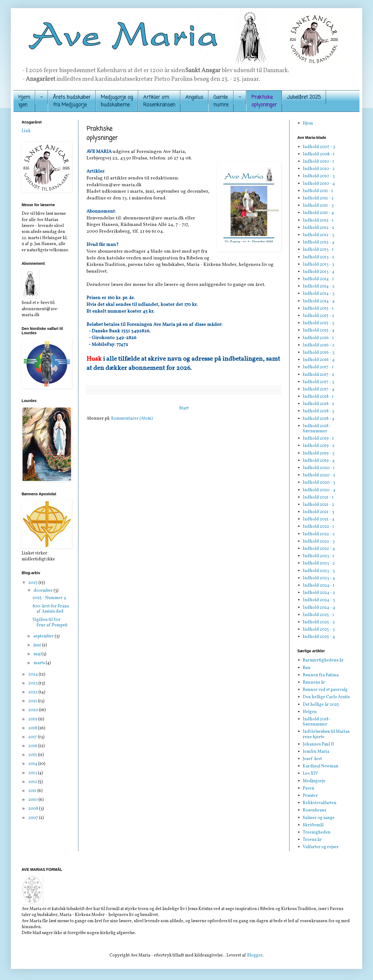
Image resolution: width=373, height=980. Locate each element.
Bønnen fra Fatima (321, 675)
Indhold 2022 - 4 (319, 549)
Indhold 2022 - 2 (319, 534)
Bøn (307, 668)
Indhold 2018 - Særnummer (317, 429)
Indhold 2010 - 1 (318, 162)
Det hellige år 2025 (321, 705)
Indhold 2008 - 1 (319, 154)
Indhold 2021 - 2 (318, 505)
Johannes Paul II (318, 744)
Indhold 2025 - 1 (318, 615)
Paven (309, 788)
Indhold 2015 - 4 (319, 330)
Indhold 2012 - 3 (318, 235)
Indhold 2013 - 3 (318, 265)
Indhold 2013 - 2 (318, 257)
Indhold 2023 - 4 (319, 578)
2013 (33, 773)
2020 (34, 710)
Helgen (310, 712)
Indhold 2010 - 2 (319, 169)
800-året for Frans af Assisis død (51, 609)
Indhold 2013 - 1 (318, 250)
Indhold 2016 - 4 (319, 360)
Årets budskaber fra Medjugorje (72, 101)
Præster (310, 796)
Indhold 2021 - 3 (318, 512)
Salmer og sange (319, 818)
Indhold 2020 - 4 (319, 490)
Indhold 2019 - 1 (318, 439)
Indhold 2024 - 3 (319, 600)
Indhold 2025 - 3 (319, 630)
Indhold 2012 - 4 (319, 242)
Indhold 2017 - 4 (319, 389)
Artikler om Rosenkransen (159, 101)
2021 (33, 701)
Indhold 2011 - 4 (318, 213)
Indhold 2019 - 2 (319, 446)
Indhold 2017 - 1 (318, 367)
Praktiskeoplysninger (264, 101)
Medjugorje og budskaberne (117, 101)
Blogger (255, 955)
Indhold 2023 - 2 (319, 563)
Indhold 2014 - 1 (318, 279)
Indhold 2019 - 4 (319, 461)
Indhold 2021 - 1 (318, 497)
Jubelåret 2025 (304, 97)
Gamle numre (221, 101)
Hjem (308, 123)
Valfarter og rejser (321, 847)
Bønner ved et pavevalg (325, 690)
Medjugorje (314, 781)
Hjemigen (24, 101)
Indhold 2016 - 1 (318, 338)
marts (40, 663)
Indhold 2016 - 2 (319, 345)
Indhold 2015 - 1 (318, 309)
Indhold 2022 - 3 (319, 541)
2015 (33, 755)
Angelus (194, 97)
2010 (33, 800)
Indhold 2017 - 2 (318, 375)
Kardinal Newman (321, 766)
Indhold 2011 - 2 (318, 198)
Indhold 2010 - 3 (319, 176)
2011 (33, 791)
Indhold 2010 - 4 (319, 184)
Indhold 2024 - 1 (319, 586)
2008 (34, 809)
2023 (33, 683)
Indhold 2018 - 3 (318, 411)
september (44, 636)
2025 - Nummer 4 (49, 598)
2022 (33, 692)
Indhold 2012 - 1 (318, 220)
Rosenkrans (314, 810)
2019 (33, 719)
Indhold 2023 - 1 (318, 556)
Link (26, 131)
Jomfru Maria (316, 752)
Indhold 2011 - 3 (318, 206)
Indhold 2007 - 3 (319, 147)
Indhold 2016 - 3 (319, 353)
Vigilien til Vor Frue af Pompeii (50, 622)
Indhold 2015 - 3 (318, 323)
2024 (34, 674)
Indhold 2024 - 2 (319, 593)
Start (184, 408)
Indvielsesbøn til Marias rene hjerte (326, 734)
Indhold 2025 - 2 (319, 622)
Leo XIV (310, 774)
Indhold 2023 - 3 (319, 571)
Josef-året (312, 759)
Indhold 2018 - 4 (319, 419)
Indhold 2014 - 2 (319, 286)
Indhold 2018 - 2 (318, 404)
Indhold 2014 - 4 (319, 301)
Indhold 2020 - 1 (319, 468)
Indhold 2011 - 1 (318, 191)
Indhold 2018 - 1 (318, 397)
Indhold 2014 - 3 (319, 294)
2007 (34, 818)
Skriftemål (313, 825)
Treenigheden (317, 832)
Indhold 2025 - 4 (319, 637)
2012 (33, 782)
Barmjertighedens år (323, 660)
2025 (33, 583)
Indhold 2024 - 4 (319, 608)
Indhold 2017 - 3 (318, 382)
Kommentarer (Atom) (132, 419)
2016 (33, 746)
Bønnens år (314, 683)
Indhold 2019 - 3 (319, 453)
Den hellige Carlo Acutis (326, 697)
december (44, 591)
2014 (33, 764)
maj (37, 654)
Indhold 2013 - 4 (319, 272)
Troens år (312, 840)
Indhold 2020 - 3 (319, 483)
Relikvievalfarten (320, 803)
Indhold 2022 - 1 (318, 527)
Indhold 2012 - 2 (318, 228)
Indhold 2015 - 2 (318, 316)
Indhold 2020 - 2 (319, 475)
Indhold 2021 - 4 (319, 519)
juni (38, 645)
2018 (33, 728)
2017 (33, 737)
